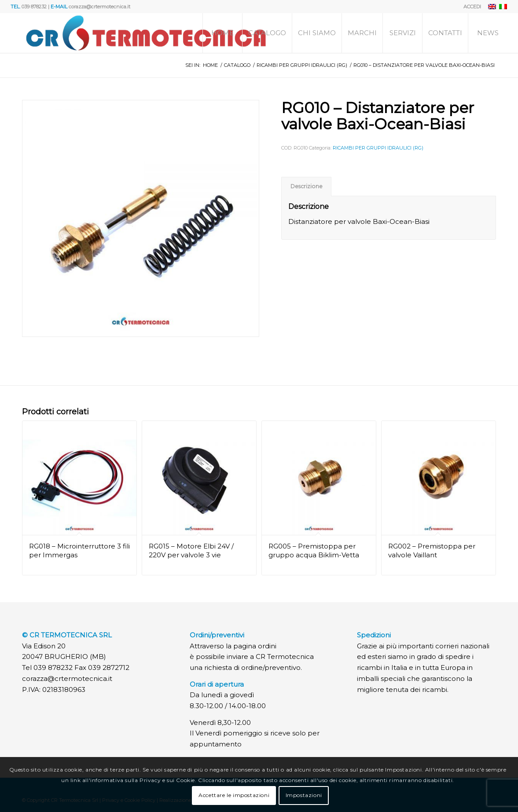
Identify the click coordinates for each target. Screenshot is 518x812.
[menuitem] (470, 7)
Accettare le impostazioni (234, 795)
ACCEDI (472, 7)
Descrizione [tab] (307, 186)
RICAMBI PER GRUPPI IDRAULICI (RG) (378, 148)
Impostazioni (304, 795)
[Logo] (146, 33)
